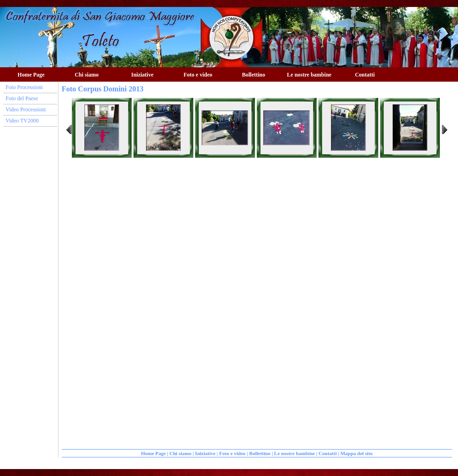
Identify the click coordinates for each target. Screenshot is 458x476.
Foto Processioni (24, 87)
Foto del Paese (22, 98)
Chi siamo (87, 75)
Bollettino (254, 75)
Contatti (365, 75)
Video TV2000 (22, 121)
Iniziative (142, 75)
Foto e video (198, 75)
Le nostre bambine (309, 75)
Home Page (31, 75)
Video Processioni (26, 109)
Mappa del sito (356, 453)
